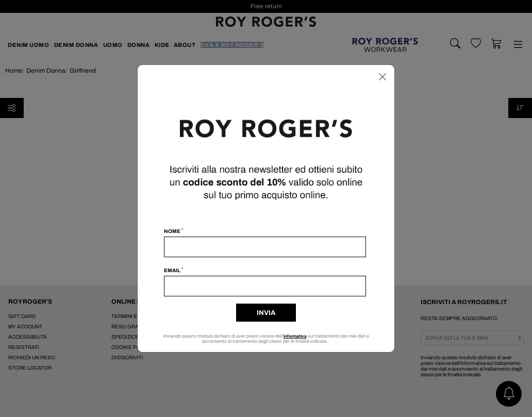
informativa (295, 336)
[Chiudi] (383, 77)
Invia (266, 313)
